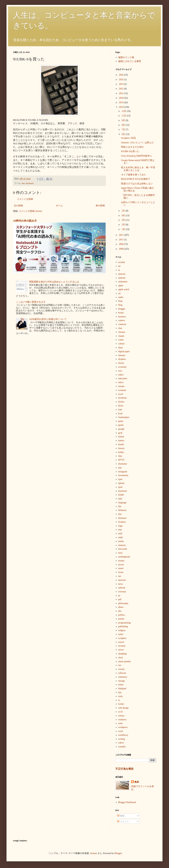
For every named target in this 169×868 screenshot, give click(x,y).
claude (121, 336)
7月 (124, 130)
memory (122, 545)
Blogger (118, 853)
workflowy (123, 735)
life (120, 506)
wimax (121, 716)
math (121, 537)
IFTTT (121, 460)
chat (120, 328)
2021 (122, 93)
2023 (122, 84)
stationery (123, 677)
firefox (121, 402)
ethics (121, 382)
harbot (121, 437)
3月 (124, 220)
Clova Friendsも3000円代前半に (137, 156)
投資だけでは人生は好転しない (137, 184)
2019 (122, 102)
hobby (121, 452)
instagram (123, 472)
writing (122, 739)
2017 (122, 235)
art (120, 293)
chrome (122, 332)
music (121, 568)
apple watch (124, 289)
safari (121, 634)
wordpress (123, 727)
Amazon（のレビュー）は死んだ (137, 143)
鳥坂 (137, 782)
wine (120, 723)
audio (121, 297)
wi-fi (120, 712)
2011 (121, 240)
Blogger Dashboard (127, 802)
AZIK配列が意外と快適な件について (48, 319)
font (120, 410)
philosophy (123, 603)
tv (119, 700)
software (122, 673)
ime (23, 183)
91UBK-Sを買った (130, 151)
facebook (122, 398)
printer (121, 619)
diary (121, 348)
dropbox (122, 359)
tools (120, 696)
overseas (122, 592)
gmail (121, 425)
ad (119, 266)
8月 (124, 125)
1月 (124, 229)
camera (122, 320)
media (121, 541)
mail (120, 533)
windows (122, 720)
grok (120, 433)
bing (120, 301)
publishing (123, 626)
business (122, 317)
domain (122, 355)
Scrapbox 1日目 (128, 138)
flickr (121, 406)
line (120, 514)
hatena (121, 441)
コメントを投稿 (25, 199)
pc (119, 596)
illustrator (123, 464)
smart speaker (125, 661)
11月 (124, 116)
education (123, 378)
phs (120, 611)
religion (122, 630)
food (120, 413)
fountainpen (124, 417)
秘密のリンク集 (126, 57)
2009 (122, 244)
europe (121, 386)
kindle (121, 495)
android (122, 278)
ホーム (59, 206)
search (121, 642)
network (122, 580)
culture (121, 344)
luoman (93, 853)
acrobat (122, 262)
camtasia (122, 324)
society (122, 669)
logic (121, 526)
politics (122, 615)
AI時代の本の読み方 (25, 221)
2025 (122, 80)
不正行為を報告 (124, 769)
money (121, 561)
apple (121, 286)
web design (123, 708)
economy (122, 367)
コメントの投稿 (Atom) (30, 211)
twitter (121, 704)
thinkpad (122, 688)
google (121, 429)
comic (121, 340)
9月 (124, 120)
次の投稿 (18, 206)
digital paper (124, 351)
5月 (124, 211)
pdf (120, 599)
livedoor (122, 522)
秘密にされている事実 (130, 61)
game (121, 421)
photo (121, 607)
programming (124, 623)
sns (120, 665)
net (120, 576)
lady (120, 499)
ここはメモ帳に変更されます (31, 302)
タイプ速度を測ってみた (134, 175)
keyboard (30, 183)
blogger (122, 309)
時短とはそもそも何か (132, 147)
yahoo (121, 743)
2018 (122, 107)
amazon (122, 274)
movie (121, 565)
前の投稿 (100, 206)
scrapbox (122, 638)
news (121, 584)
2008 (122, 249)
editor (121, 375)
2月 (124, 225)
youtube (122, 747)
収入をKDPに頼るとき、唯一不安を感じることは (138, 169)
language (122, 503)
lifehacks (122, 510)
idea (120, 456)
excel (121, 394)
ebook (121, 363)
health (121, 444)
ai (119, 270)
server (121, 650)
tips (120, 692)
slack (121, 658)
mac (120, 530)
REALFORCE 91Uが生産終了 (136, 179)
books (121, 313)
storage (122, 681)
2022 (122, 89)
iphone (121, 483)
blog (120, 305)
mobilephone (124, 557)
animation (123, 282)
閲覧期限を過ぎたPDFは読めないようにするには (54, 282)
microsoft (123, 549)
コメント (123, 822)
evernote (122, 390)
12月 (124, 111)
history (121, 448)
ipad (120, 479)
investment (123, 475)
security (122, 646)
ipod (120, 487)
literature (122, 518)
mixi (120, 553)
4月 (124, 215)
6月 (124, 134)
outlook (122, 588)
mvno (121, 572)
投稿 (121, 816)
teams (121, 685)
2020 (122, 98)
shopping (122, 654)
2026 (122, 75)
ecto (120, 371)
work (121, 731)
